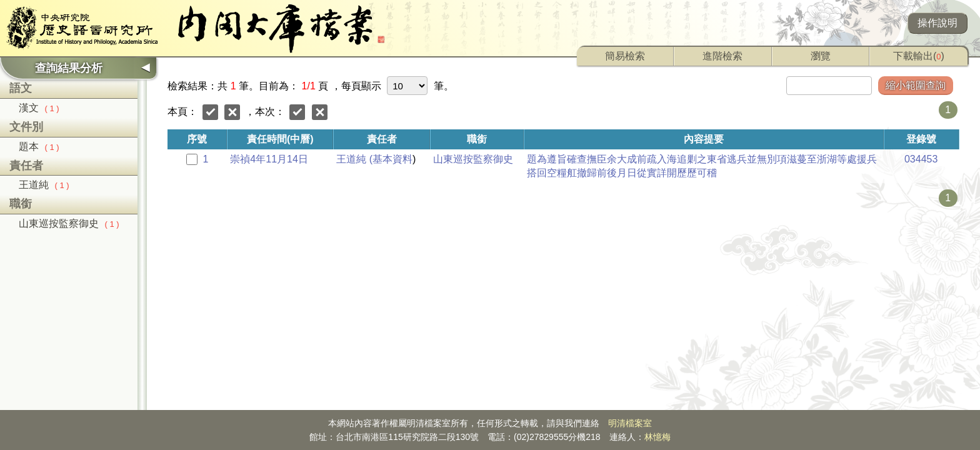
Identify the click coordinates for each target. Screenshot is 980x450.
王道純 (44, 185)
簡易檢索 (625, 56)
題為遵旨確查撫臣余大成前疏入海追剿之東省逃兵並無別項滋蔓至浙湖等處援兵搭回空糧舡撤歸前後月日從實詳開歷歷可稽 (702, 166)
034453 (921, 159)
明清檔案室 (630, 423)
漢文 (39, 108)
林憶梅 (657, 437)
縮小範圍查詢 (916, 85)
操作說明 (937, 23)
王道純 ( (354, 159)
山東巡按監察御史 (69, 223)
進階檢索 (722, 56)
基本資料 (392, 159)
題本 (39, 147)
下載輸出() (919, 56)
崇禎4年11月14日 (269, 159)
